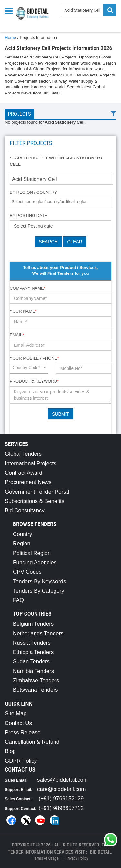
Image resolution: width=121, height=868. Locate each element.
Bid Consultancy (25, 510)
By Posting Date (29, 215)
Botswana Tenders (35, 690)
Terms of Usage (45, 858)
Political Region (32, 553)
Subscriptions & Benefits (35, 501)
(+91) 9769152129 (61, 798)
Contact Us (18, 723)
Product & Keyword (34, 381)
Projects (20, 114)
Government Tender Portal (37, 492)
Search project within (56, 161)
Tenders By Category (39, 591)
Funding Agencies (35, 563)
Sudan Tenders (31, 662)
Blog (10, 751)
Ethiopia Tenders (33, 652)
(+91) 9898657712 (61, 808)
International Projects (31, 464)
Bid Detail (101, 852)
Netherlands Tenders (38, 634)
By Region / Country (33, 192)
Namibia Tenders (33, 671)
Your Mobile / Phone (34, 358)
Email (17, 335)
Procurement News (28, 482)
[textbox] (62, 202)
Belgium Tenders (33, 624)
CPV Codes (27, 572)
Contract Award (24, 473)
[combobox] (60, 202)
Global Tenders (23, 454)
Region (22, 544)
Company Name (28, 288)
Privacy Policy (77, 858)
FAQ (18, 600)
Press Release (23, 733)
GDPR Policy (21, 761)
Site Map (16, 714)
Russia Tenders (32, 643)
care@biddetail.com (61, 789)
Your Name (23, 311)
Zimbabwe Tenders (36, 680)
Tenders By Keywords (39, 582)
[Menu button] (10, 10)
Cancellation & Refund (32, 742)
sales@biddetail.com (62, 780)
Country (23, 534)
